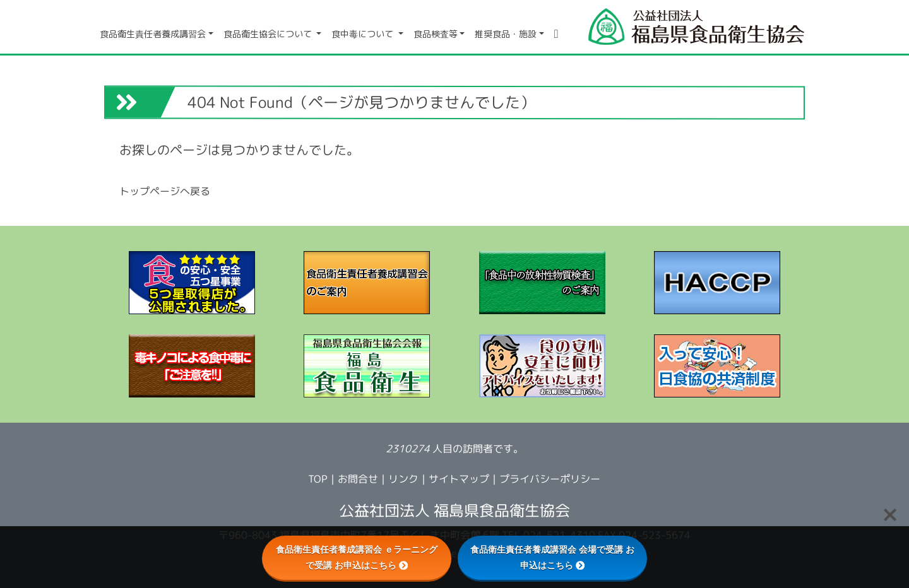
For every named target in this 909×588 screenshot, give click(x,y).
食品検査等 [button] (436, 34)
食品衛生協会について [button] (269, 34)
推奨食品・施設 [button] (506, 34)
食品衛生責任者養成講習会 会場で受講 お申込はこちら (552, 557)
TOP (318, 479)
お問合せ (358, 479)
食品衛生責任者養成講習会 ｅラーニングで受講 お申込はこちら (357, 557)
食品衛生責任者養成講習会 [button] (153, 34)
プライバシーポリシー (550, 479)
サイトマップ (459, 479)
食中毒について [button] (364, 34)
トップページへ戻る (165, 191)
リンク (403, 479)
